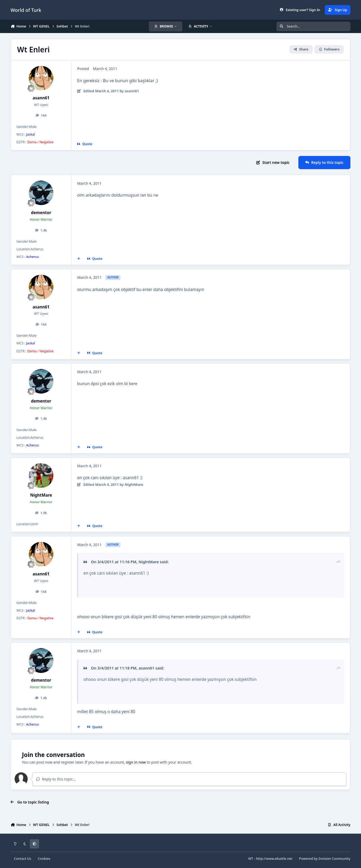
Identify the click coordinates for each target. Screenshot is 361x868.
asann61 (41, 98)
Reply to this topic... (56, 779)
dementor (41, 213)
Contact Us (23, 859)
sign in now (136, 762)
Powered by (325, 859)
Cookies (44, 859)
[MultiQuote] (79, 259)
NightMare (41, 495)
